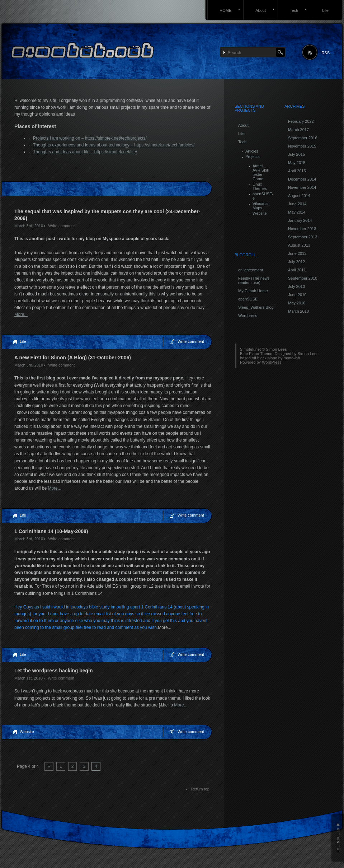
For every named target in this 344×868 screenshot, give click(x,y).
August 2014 (299, 196)
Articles (252, 151)
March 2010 (298, 311)
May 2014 (297, 212)
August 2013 (299, 245)
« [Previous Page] (49, 766)
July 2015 (296, 154)
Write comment (61, 226)
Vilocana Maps (260, 206)
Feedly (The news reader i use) (254, 280)
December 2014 (302, 179)
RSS (326, 53)
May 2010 (297, 303)
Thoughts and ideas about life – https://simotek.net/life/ (85, 152)
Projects (253, 157)
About (261, 10)
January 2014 (300, 220)
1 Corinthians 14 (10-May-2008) (51, 531)
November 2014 (302, 187)
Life (325, 10)
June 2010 (297, 295)
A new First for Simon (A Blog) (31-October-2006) (73, 358)
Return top (200, 789)
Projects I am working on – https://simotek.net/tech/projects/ (90, 138)
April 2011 (297, 270)
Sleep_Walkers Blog (256, 307)
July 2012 (296, 262)
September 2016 (303, 138)
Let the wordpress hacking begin (54, 671)
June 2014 (297, 204)
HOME (225, 10)
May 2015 (297, 163)
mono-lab (292, 358)
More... (21, 314)
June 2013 (297, 253)
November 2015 (302, 146)
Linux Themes (260, 186)
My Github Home (253, 291)
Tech (294, 10)
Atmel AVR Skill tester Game (261, 172)
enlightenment (251, 270)
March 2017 (298, 130)
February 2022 (301, 121)
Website (27, 732)
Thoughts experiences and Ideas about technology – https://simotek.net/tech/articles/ (114, 145)
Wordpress (248, 316)
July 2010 (296, 286)
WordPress (272, 362)
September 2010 (303, 278)
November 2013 (302, 229)
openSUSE (248, 299)
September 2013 (303, 237)
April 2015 (297, 171)
